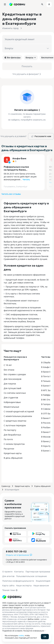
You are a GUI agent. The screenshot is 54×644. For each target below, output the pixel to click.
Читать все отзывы (11, 194)
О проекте (7, 572)
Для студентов (11, 398)
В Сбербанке (47, 362)
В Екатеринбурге (12, 490)
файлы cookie (33, 619)
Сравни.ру (6, 486)
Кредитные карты (13, 453)
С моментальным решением (18, 416)
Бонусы (31, 57)
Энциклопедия (43, 581)
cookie (21, 635)
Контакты (19, 572)
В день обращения (13, 458)
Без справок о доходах (15, 374)
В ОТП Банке (47, 414)
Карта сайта (8, 585)
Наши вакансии (41, 585)
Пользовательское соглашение (31, 576)
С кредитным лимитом (15, 421)
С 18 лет (8, 365)
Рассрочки (9, 449)
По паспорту (10, 430)
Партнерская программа (38, 572)
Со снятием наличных (15, 393)
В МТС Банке (48, 390)
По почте (8, 439)
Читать (26, 179)
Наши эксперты (24, 585)
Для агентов (8, 576)
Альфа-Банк (19, 158)
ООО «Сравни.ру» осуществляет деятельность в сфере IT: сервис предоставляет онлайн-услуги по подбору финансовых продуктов (27, 605)
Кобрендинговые (12, 402)
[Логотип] (12, 597)
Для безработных (12, 435)
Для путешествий (12, 388)
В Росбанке (47, 427)
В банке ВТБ (47, 372)
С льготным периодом (15, 425)
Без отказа (9, 370)
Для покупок (10, 384)
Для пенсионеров (13, 379)
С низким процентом (14, 444)
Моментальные (11, 407)
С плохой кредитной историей (19, 411)
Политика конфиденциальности (18, 581)
